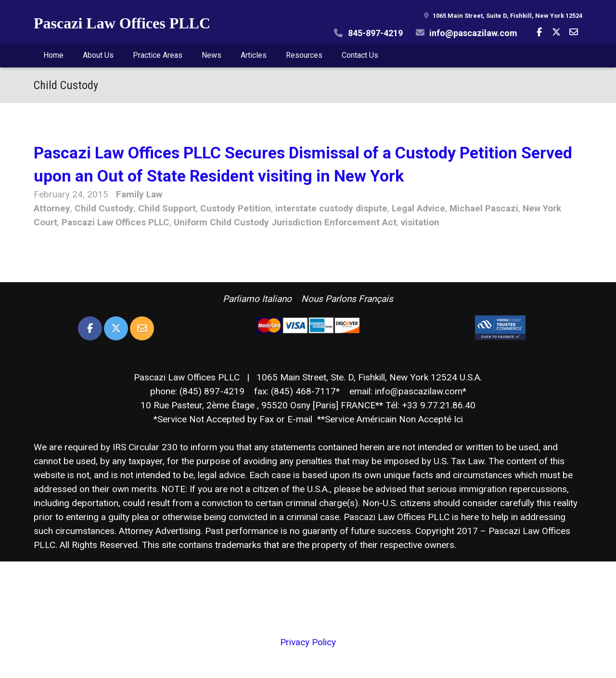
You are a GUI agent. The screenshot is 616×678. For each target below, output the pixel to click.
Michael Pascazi (484, 208)
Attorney (52, 208)
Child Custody (104, 208)
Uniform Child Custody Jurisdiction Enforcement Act (285, 222)
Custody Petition (236, 208)
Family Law (139, 194)
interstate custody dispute (331, 208)
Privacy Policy (308, 642)
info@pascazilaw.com (473, 33)
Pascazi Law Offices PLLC (122, 23)
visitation (420, 222)
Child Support (167, 208)
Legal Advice (418, 208)
